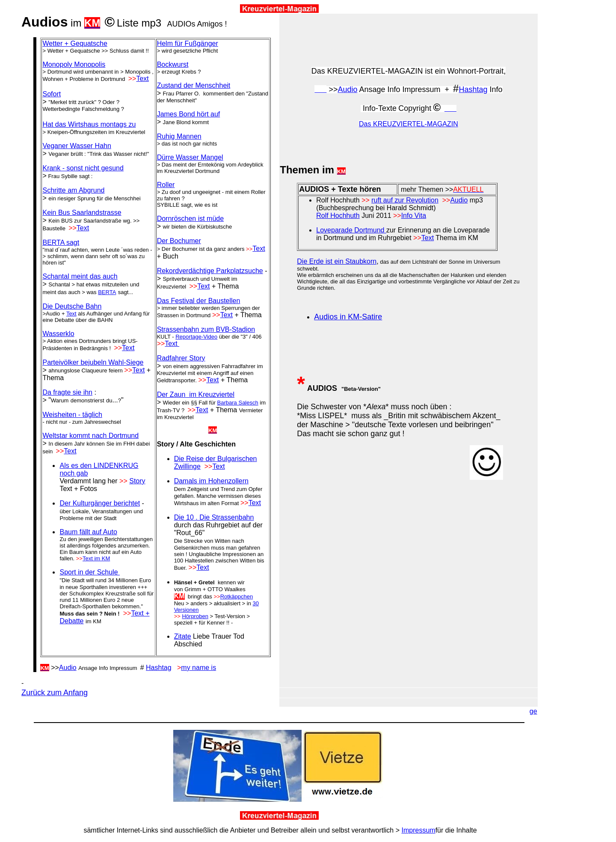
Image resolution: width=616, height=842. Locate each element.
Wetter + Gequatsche (75, 43)
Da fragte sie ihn (67, 392)
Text (142, 79)
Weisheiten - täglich (72, 415)
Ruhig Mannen (179, 136)
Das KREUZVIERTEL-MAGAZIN (409, 124)
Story (137, 481)
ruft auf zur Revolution (405, 200)
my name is (198, 668)
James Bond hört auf (189, 114)
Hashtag (159, 668)
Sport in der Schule (90, 572)
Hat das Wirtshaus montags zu (89, 124)
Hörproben (195, 616)
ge (533, 711)
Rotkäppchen (237, 597)
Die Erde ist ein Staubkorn (337, 261)
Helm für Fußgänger (188, 43)
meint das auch (80, 276)
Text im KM (96, 558)
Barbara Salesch (238, 403)
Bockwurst (173, 64)
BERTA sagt (61, 242)
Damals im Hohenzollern (211, 481)
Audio (68, 668)
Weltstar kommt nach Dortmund (90, 436)
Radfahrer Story (181, 358)
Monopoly (74, 64)
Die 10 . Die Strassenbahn (214, 517)
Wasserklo (58, 334)
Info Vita (414, 216)
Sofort (52, 94)
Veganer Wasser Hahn (77, 146)
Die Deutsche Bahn (72, 306)
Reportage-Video (196, 337)
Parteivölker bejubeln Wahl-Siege (93, 362)
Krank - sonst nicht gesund (83, 168)
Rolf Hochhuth (338, 216)
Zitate (183, 636)
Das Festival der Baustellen (199, 301)
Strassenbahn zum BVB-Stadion (206, 329)
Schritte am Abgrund (73, 190)
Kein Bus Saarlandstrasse (82, 213)
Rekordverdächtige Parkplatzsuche (210, 271)
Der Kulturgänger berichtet (100, 503)
